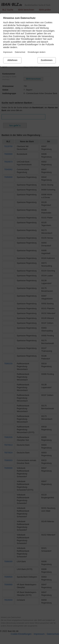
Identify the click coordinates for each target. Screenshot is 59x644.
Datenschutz (20, 52)
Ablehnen (12, 60)
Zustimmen (47, 60)
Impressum (8, 52)
